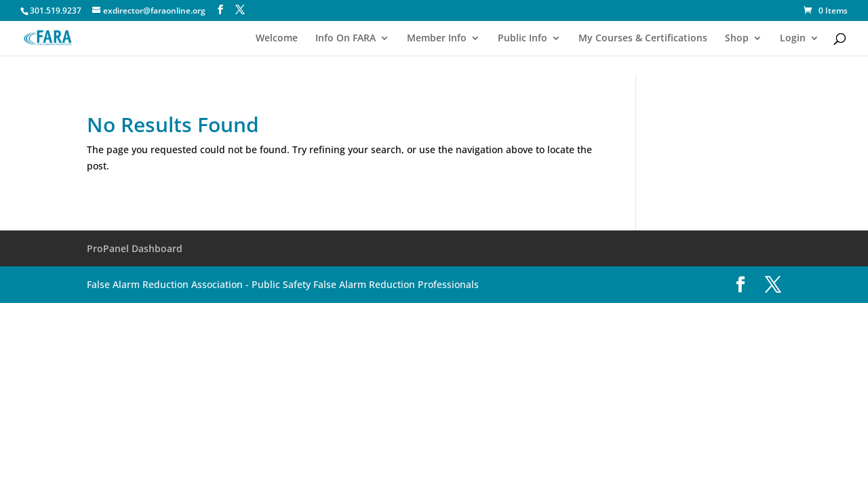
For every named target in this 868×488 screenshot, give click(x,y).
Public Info (522, 39)
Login (793, 39)
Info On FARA (346, 39)
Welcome (277, 39)
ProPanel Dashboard (135, 248)
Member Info (437, 39)
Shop (737, 39)
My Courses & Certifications (643, 39)
